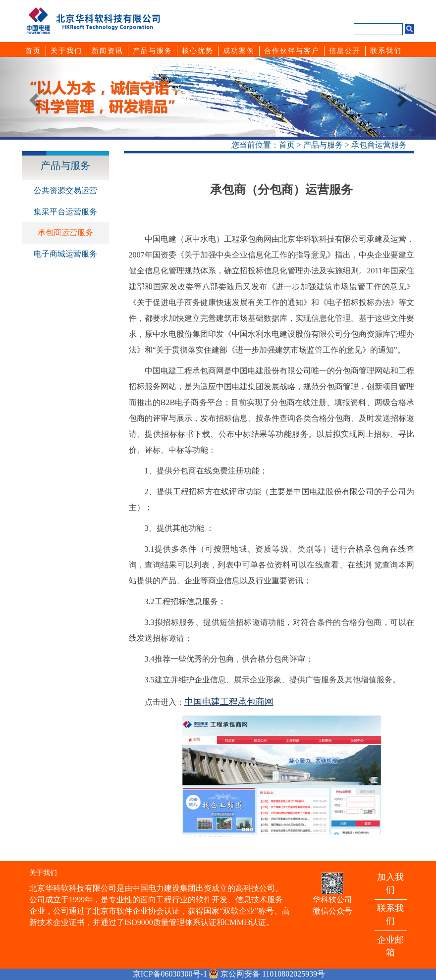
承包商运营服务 (379, 145)
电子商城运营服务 (65, 254)
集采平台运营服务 (65, 212)
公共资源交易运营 (65, 190)
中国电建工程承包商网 (229, 702)
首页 (287, 145)
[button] (33, 97)
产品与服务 (323, 145)
